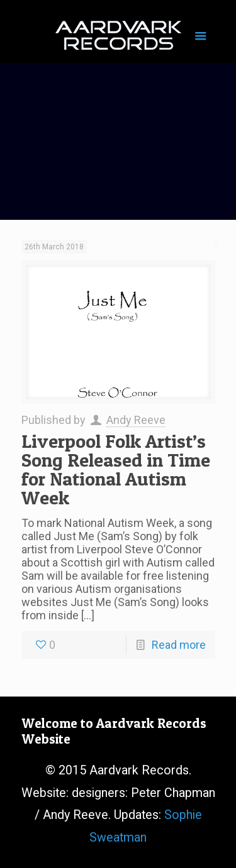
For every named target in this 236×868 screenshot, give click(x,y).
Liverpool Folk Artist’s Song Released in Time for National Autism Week (116, 469)
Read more (179, 645)
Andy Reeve (136, 420)
